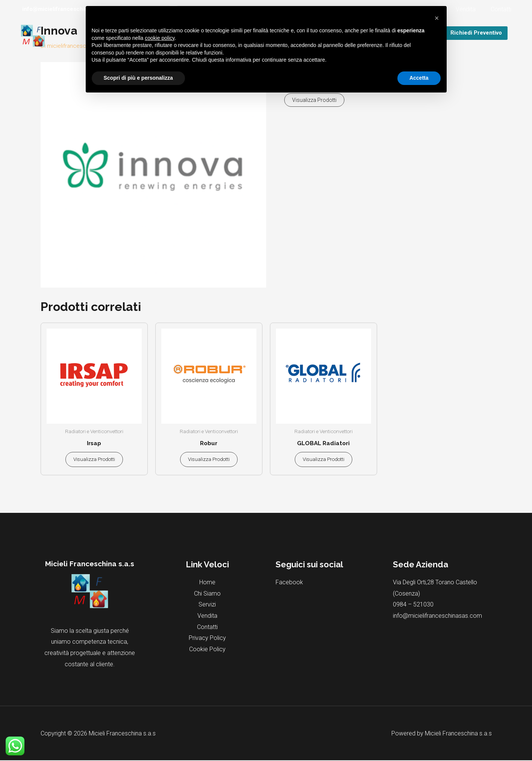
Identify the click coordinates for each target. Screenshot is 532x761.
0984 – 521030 (413, 605)
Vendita (470, 9)
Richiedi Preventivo (476, 33)
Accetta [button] (419, 78)
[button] (437, 18)
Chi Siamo (207, 594)
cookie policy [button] (160, 38)
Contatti (502, 9)
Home (207, 583)
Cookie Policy (207, 650)
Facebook (289, 583)
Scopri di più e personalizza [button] (138, 78)
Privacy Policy (207, 639)
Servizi (207, 605)
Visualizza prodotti (314, 100)
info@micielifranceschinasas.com (437, 616)
